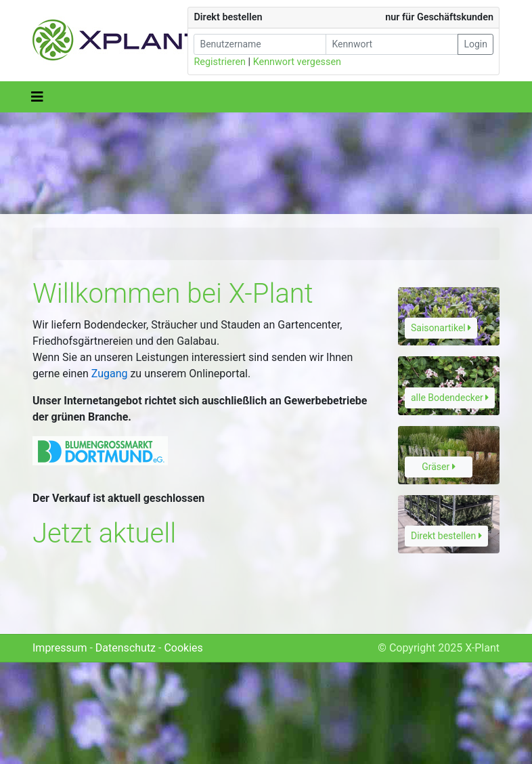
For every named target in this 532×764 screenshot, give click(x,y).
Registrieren (220, 62)
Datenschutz (126, 648)
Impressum (60, 648)
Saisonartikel (441, 328)
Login (475, 44)
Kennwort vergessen (297, 62)
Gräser (439, 467)
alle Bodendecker (450, 398)
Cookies (183, 648)
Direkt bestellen (446, 536)
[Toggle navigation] (37, 97)
